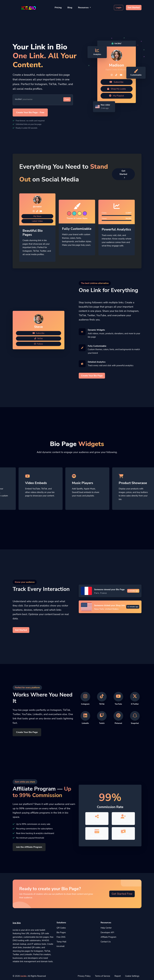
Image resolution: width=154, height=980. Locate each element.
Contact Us (106, 942)
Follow (39, 344)
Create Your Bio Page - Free (30, 112)
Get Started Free (122, 894)
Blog (70, 8)
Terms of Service (103, 976)
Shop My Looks (117, 89)
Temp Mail (61, 942)
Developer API (107, 932)
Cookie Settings (132, 976)
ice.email (60, 946)
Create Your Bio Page (92, 376)
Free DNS (61, 937)
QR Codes (61, 928)
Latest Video (37, 221)
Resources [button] (84, 8)
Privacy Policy (84, 976)
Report (118, 976)
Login (119, 8)
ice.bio (23, 976)
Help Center (106, 928)
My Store (37, 216)
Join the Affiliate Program (29, 847)
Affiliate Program (108, 937)
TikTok (39, 339)
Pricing (58, 8)
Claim (67, 99)
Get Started (134, 8)
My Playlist (117, 96)
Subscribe (116, 82)
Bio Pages (61, 932)
